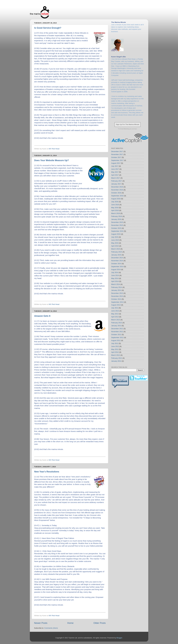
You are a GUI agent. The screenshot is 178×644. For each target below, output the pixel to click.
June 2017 (115, 169)
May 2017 (115, 172)
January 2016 (116, 219)
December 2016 (117, 187)
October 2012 (116, 335)
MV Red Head (54, 149)
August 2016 (116, 199)
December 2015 (117, 222)
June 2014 (115, 275)
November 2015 (117, 225)
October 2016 (116, 193)
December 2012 (117, 329)
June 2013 (115, 311)
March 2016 (116, 213)
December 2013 (117, 293)
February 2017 (117, 181)
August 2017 (116, 163)
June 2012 (115, 346)
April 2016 (115, 210)
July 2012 (115, 343)
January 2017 (116, 184)
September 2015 (117, 231)
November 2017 (117, 154)
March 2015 (116, 249)
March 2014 (116, 284)
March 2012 (116, 355)
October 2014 (116, 264)
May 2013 (115, 314)
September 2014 (117, 267)
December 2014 (117, 258)
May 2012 (115, 349)
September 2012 (117, 337)
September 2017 (117, 160)
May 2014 (115, 278)
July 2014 (115, 272)
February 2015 (117, 252)
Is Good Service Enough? (48, 28)
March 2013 (116, 320)
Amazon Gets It (42, 316)
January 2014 (116, 290)
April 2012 (115, 352)
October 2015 (116, 228)
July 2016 (115, 202)
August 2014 (116, 270)
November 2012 (117, 332)
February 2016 (117, 216)
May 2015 (115, 243)
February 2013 (117, 323)
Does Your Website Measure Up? (52, 160)
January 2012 (116, 361)
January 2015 (116, 255)
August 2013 (116, 305)
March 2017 (116, 178)
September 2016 (117, 196)
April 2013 (115, 317)
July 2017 (115, 166)
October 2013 (116, 299)
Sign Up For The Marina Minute (128, 124)
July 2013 (115, 308)
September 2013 (117, 302)
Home (70, 623)
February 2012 (117, 358)
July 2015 (115, 237)
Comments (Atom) (51, 628)
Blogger (119, 638)
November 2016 (117, 190)
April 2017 (115, 175)
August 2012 (116, 340)
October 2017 (116, 157)
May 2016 (115, 208)
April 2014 (115, 281)
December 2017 (117, 151)
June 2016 (115, 205)
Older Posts (100, 623)
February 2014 (117, 287)
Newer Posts (41, 623)
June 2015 (115, 240)
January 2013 (116, 326)
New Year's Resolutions (47, 472)
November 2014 (117, 261)
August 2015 (116, 234)
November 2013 (117, 296)
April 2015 (115, 246)
